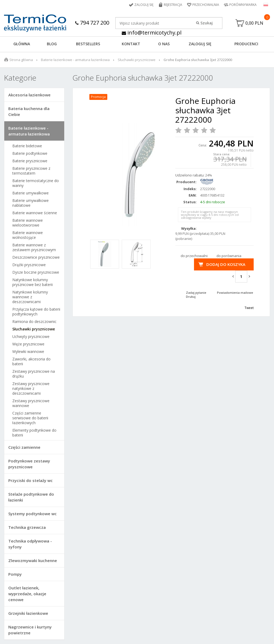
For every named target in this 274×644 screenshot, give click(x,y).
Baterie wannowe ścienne (35, 213)
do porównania (229, 256)
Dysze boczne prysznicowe (36, 272)
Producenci (246, 44)
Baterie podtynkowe (30, 153)
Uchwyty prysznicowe (31, 337)
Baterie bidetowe (27, 146)
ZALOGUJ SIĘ (200, 44)
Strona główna (21, 60)
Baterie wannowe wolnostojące (28, 235)
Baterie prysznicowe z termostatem (31, 171)
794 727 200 (92, 23)
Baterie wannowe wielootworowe (28, 223)
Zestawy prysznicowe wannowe (31, 403)
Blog (52, 44)
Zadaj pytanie (196, 293)
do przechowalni (194, 256)
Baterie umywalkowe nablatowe (31, 203)
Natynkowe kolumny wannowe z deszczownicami (30, 297)
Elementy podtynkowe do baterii (34, 433)
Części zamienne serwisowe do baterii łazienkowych (30, 418)
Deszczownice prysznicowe (36, 257)
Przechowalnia (206, 5)
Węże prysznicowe (28, 344)
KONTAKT (131, 44)
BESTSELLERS (88, 44)
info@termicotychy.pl (152, 33)
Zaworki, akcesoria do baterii (31, 361)
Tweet (249, 308)
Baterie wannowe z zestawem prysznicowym (34, 247)
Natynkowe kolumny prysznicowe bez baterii (33, 282)
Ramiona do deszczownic (34, 322)
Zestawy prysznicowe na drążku (34, 374)
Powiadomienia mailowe (235, 293)
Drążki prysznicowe (29, 265)
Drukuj (191, 297)
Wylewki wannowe (28, 352)
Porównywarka (243, 5)
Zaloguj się (144, 5)
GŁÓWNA (22, 44)
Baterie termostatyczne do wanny (36, 183)
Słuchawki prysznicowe (137, 60)
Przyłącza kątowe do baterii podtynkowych (36, 312)
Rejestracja (173, 5)
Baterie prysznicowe (30, 161)
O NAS (164, 44)
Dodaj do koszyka (226, 264)
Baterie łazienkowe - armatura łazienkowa (75, 60)
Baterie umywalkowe (31, 193)
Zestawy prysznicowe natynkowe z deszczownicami (31, 389)
